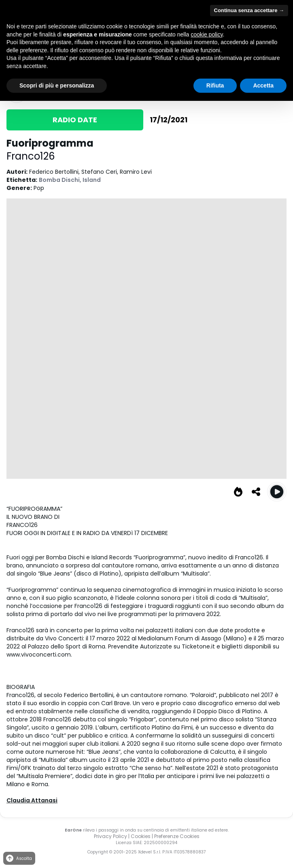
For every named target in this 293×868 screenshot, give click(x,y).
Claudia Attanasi (32, 800)
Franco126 (31, 156)
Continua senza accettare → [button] (249, 10)
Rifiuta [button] (215, 85)
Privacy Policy (110, 836)
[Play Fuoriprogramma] (277, 492)
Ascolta (18, 858)
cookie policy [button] (207, 34)
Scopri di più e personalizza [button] (57, 85)
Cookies (141, 836)
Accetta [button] (263, 85)
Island (92, 180)
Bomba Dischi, (61, 180)
